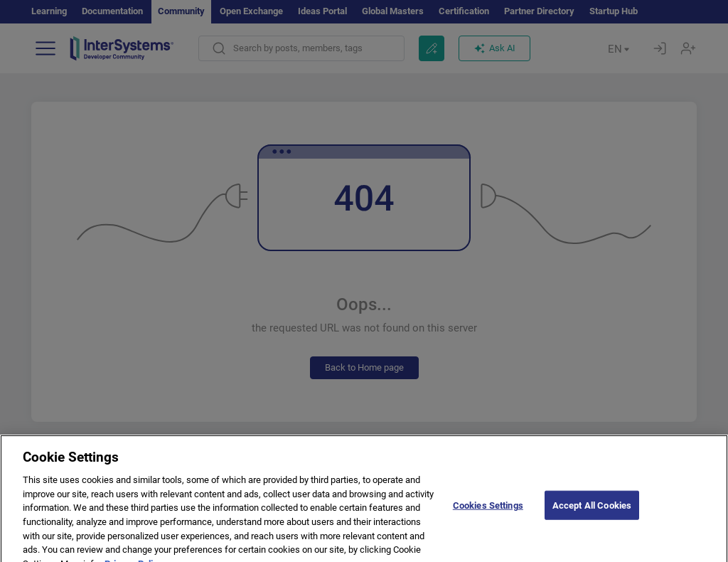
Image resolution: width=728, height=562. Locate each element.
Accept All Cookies (592, 515)
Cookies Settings (488, 515)
